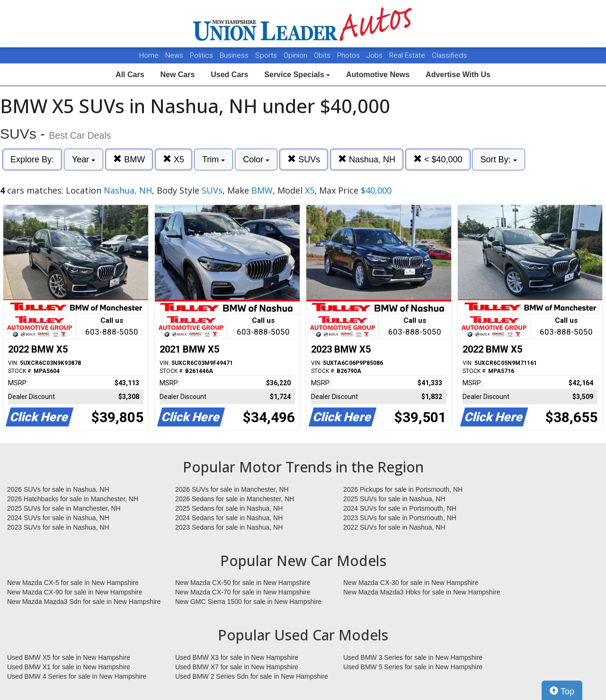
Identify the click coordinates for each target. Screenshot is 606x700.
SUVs (304, 159)
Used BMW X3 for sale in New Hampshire (237, 657)
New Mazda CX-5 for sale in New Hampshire (73, 583)
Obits (323, 55)
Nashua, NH (367, 159)
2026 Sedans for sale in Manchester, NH (235, 499)
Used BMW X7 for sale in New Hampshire (237, 667)
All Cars (130, 75)
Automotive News (378, 75)
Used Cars (229, 75)
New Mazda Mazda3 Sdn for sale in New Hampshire (84, 602)
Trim (214, 159)
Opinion (296, 55)
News (174, 55)
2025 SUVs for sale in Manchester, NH (64, 508)
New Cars (177, 75)
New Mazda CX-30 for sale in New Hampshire (411, 583)
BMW (129, 159)
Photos (349, 55)
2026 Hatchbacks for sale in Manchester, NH (73, 499)
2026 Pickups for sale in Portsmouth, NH (403, 489)
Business (235, 55)
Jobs (375, 55)
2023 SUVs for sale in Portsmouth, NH (400, 518)
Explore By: (32, 159)
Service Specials (297, 75)
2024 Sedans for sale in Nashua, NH (229, 518)
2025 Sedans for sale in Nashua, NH (229, 508)
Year (84, 159)
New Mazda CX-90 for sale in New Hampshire (75, 592)
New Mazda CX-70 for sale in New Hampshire (243, 592)
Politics (201, 55)
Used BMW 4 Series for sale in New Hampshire (77, 676)
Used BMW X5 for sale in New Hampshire (69, 657)
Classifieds (449, 55)
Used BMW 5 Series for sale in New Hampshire (413, 667)
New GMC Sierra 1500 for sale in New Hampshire (248, 602)
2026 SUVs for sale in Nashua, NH (58, 489)
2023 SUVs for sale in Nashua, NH (58, 527)
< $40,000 (438, 159)
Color (256, 159)
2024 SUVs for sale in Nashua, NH (58, 518)
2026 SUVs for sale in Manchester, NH (232, 489)
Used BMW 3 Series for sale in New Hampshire (413, 657)
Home (149, 55)
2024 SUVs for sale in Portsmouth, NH (400, 508)
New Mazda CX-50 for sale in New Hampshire (243, 583)
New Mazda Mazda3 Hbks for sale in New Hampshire (422, 592)
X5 (174, 159)
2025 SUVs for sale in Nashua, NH (394, 499)
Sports (267, 55)
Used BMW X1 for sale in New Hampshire (69, 667)
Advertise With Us (458, 75)
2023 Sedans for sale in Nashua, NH (229, 527)
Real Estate (408, 55)
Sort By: (498, 159)
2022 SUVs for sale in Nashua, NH (394, 527)
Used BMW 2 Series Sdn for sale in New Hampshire (252, 676)
